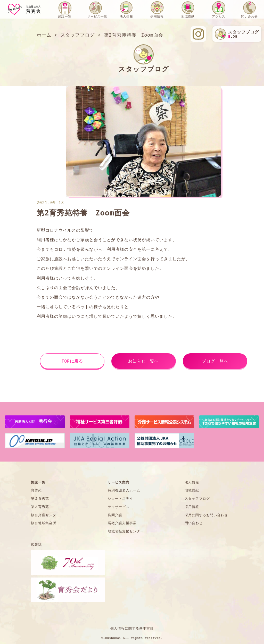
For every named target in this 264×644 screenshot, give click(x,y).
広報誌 (36, 545)
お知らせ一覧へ (143, 361)
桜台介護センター (45, 515)
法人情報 (126, 16)
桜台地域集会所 (44, 523)
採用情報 (157, 16)
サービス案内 (119, 482)
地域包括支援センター (126, 531)
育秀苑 (36, 490)
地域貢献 (188, 16)
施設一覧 (65, 16)
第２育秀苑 (40, 498)
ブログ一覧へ (215, 361)
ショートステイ (120, 498)
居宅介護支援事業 (122, 523)
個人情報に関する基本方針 (132, 628)
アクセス (219, 16)
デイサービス (119, 507)
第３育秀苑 (40, 507)
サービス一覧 (97, 16)
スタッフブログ (197, 498)
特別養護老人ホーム (124, 490)
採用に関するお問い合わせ (206, 515)
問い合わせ (249, 16)
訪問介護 (115, 515)
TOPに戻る (72, 361)
